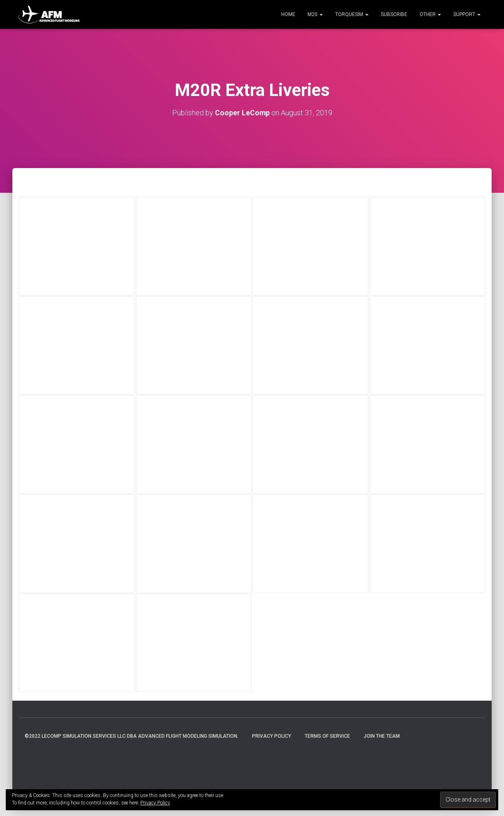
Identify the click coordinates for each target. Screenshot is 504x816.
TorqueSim (352, 14)
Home (288, 14)
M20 (315, 14)
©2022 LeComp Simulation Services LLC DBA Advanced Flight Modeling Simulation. (132, 736)
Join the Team (382, 736)
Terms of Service (327, 736)
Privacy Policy (272, 736)
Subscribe (394, 14)
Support (467, 14)
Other (430, 14)
